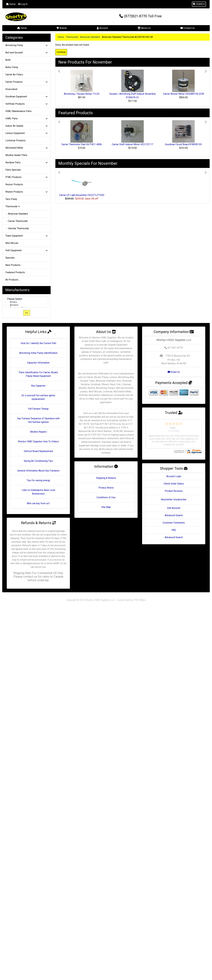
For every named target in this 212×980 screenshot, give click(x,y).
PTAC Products (26, 177)
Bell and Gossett (26, 53)
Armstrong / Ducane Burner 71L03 (82, 94)
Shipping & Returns (106, 478)
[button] (199, 4)
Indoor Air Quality (26, 126)
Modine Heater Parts (16, 155)
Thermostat (72, 37)
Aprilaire (26, 305)
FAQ (174, 521)
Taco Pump (11, 199)
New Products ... (14, 265)
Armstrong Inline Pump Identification (38, 353)
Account (102, 28)
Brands (62, 28)
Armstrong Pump (26, 45)
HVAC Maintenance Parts (18, 111)
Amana (26, 302)
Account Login (174, 468)
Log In (23, 4)
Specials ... (11, 258)
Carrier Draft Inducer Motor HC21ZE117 (132, 144)
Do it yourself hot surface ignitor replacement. (38, 397)
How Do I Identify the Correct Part (38, 343)
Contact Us (188, 28)
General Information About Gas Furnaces (38, 471)
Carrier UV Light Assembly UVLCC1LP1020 (82, 195)
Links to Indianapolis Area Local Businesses (38, 492)
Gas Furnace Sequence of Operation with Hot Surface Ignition (38, 420)
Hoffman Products (26, 104)
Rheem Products (26, 192)
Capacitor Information (38, 363)
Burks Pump (12, 67)
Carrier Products (26, 82)
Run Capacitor (38, 386)
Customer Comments (174, 514)
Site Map (106, 507)
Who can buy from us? (38, 503)
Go (27, 313)
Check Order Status (174, 475)
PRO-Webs (140, 600)
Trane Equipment (26, 236)
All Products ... (13, 280)
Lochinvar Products (15, 140)
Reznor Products (14, 184)
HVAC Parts (26, 119)
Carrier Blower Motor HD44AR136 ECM (183, 94)
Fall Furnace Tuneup (38, 409)
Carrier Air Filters (14, 75)
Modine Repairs (38, 432)
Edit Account (174, 499)
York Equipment (26, 250)
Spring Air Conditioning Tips (38, 461)
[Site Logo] (37, 17)
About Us (144, 28)
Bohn (8, 60)
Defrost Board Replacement (38, 451)
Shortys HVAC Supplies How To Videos (38, 441)
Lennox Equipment (26, 133)
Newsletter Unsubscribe (174, 491)
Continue (61, 52)
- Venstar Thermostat (17, 228)
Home (11, 4)
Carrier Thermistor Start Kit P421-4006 (82, 144)
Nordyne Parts (26, 162)
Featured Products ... (16, 272)
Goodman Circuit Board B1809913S (183, 144)
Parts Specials (13, 170)
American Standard (90, 37)
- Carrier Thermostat (16, 221)
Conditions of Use (106, 497)
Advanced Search (174, 507)
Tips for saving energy (38, 480)
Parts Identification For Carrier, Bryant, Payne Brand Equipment (38, 374)
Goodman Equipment (26, 97)
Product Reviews (174, 482)
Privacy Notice (106, 488)
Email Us (174, 372)
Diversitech (11, 89)
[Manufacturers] (26, 302)
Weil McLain (12, 243)
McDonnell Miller (26, 148)
